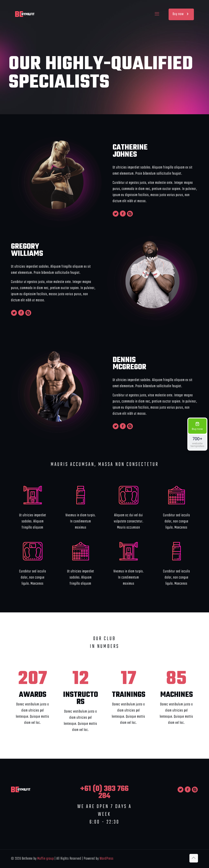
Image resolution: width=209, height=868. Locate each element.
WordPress (107, 859)
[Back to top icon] (194, 858)
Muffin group (46, 859)
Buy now (181, 14)
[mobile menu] (157, 14)
